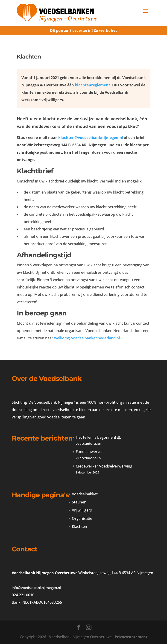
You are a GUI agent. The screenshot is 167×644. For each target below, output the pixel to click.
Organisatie (82, 518)
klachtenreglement (92, 85)
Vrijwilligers (82, 510)
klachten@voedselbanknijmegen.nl (91, 138)
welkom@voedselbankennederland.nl (87, 338)
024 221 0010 (23, 595)
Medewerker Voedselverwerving (104, 466)
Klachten (79, 526)
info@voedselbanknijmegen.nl (36, 588)
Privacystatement (131, 637)
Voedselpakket (85, 494)
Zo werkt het (105, 30)
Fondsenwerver (90, 452)
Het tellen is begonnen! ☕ (99, 437)
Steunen (79, 502)
